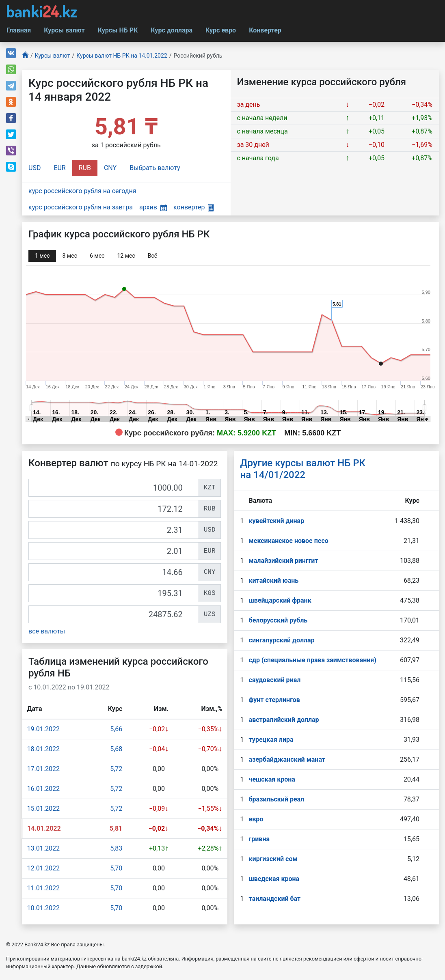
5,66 (116, 729)
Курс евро (221, 30)
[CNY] (114, 572)
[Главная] (25, 56)
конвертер (193, 207)
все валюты (47, 631)
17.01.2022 (43, 769)
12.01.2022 (43, 868)
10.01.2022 (43, 908)
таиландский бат (275, 899)
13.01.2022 (43, 848)
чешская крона (272, 779)
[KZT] (114, 488)
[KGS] (114, 593)
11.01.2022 (43, 888)
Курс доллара (172, 30)
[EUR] (114, 551)
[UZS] (114, 614)
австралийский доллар (284, 720)
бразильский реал (277, 799)
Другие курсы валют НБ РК (303, 469)
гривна (259, 839)
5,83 (116, 848)
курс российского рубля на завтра (81, 207)
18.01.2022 (43, 749)
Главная (19, 30)
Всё (152, 256)
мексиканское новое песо (289, 541)
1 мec (42, 256)
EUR (59, 168)
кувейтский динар (277, 521)
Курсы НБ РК (118, 30)
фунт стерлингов (274, 700)
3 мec (69, 256)
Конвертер (265, 30)
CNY (110, 168)
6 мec (97, 256)
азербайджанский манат (287, 759)
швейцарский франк (280, 600)
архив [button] (153, 207)
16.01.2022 (43, 789)
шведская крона (274, 879)
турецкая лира (271, 740)
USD (35, 168)
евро (256, 819)
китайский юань (274, 580)
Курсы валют (64, 30)
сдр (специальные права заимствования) (313, 660)
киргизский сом (273, 859)
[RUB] (114, 509)
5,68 (116, 749)
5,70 (116, 868)
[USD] (114, 530)
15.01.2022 (43, 809)
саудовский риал (275, 680)
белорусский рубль (278, 620)
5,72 (116, 769)
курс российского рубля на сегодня (82, 191)
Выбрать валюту (155, 168)
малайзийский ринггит (284, 561)
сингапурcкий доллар (282, 640)
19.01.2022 (43, 729)
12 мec (126, 256)
